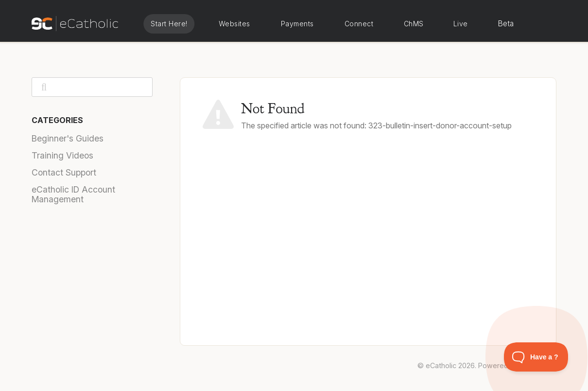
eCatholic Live (460, 24)
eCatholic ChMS (413, 24)
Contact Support (64, 172)
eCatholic (441, 365)
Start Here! (169, 24)
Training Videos (62, 155)
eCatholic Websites (234, 24)
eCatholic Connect (359, 24)
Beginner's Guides (68, 138)
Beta (506, 24)
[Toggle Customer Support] (536, 357)
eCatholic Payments (297, 24)
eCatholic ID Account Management (73, 194)
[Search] (92, 87)
